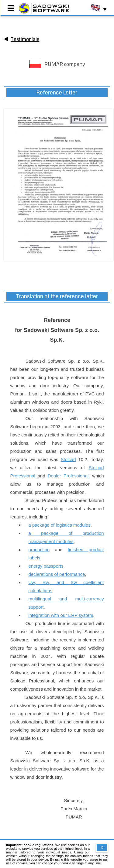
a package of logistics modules (59, 525)
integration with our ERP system (61, 615)
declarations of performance (57, 574)
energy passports (46, 566)
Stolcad (68, 459)
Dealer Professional (68, 476)
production (39, 550)
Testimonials (25, 39)
